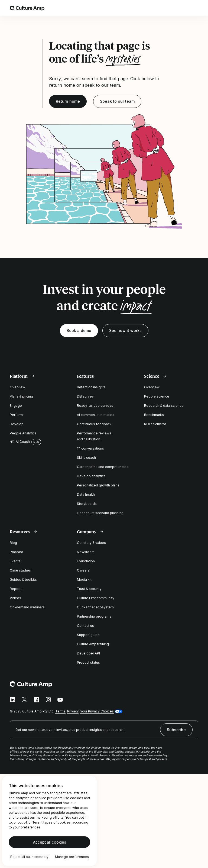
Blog (13, 543)
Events (15, 561)
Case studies (20, 570)
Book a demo (79, 330)
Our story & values (91, 543)
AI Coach (20, 442)
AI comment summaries (96, 415)
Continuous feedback (94, 424)
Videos (15, 598)
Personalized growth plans (98, 485)
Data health (86, 494)
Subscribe (176, 730)
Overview (17, 387)
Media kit (84, 580)
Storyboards (87, 504)
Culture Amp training (93, 644)
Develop (17, 424)
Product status (88, 662)
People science (157, 396)
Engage (16, 406)
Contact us (85, 626)
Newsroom (86, 552)
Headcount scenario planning (100, 513)
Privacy (73, 711)
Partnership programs (94, 616)
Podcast (16, 552)
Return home (68, 101)
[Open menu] (195, 8)
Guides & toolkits (23, 580)
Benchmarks (154, 415)
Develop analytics (91, 476)
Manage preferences (72, 857)
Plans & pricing (21, 396)
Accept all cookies (50, 842)
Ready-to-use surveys (95, 406)
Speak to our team (117, 101)
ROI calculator (155, 424)
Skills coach (86, 458)
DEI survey (85, 396)
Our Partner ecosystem (95, 607)
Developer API (88, 653)
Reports (16, 589)
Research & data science (164, 406)
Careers (83, 570)
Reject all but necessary (29, 857)
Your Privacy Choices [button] (97, 711)
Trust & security (89, 589)
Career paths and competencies (103, 467)
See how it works (125, 330)
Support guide (88, 635)
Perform (16, 415)
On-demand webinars (27, 607)
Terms (60, 711)
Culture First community (96, 598)
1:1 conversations (90, 448)
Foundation (86, 561)
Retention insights (91, 387)
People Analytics (23, 433)
